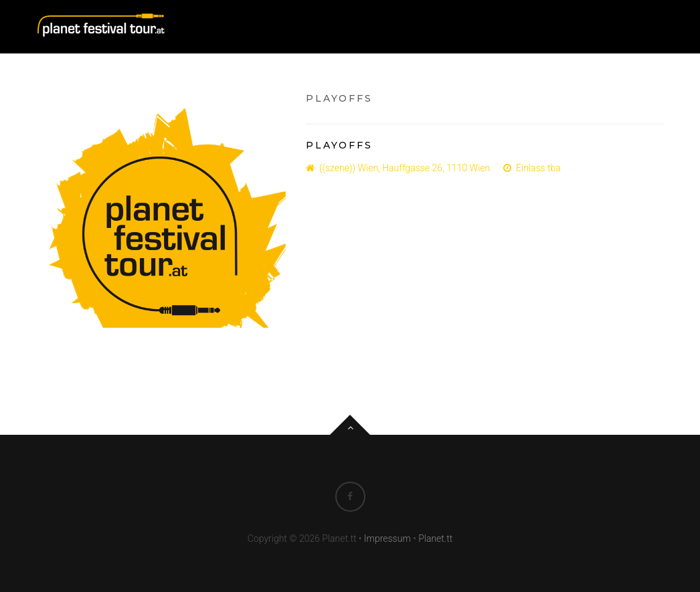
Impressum (387, 538)
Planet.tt (435, 538)
